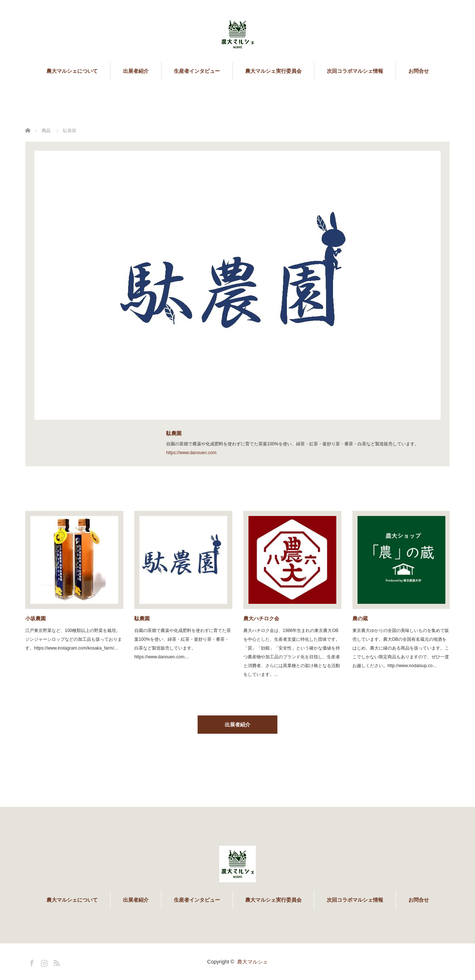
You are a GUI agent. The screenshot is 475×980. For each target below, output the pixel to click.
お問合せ (419, 71)
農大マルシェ (253, 962)
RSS (56, 962)
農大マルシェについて (72, 71)
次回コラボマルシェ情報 (355, 71)
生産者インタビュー (197, 71)
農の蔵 (360, 618)
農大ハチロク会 (261, 618)
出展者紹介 (136, 71)
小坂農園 (35, 618)
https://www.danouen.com (191, 453)
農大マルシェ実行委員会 (273, 71)
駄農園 (142, 618)
